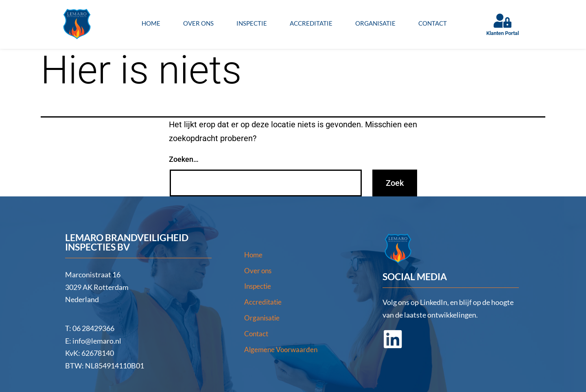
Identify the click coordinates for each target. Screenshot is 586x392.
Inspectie (252, 23)
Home (151, 23)
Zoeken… (184, 159)
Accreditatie (311, 23)
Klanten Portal (503, 33)
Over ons (198, 23)
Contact (433, 23)
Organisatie (375, 23)
